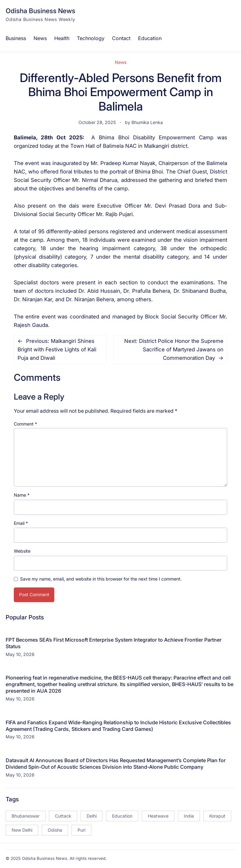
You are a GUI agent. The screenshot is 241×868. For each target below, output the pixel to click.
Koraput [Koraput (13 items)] (217, 816)
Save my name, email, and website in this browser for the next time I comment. (101, 579)
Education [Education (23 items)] (122, 816)
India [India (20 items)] (189, 816)
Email (21, 523)
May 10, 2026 (20, 654)
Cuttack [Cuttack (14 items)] (63, 816)
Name (22, 495)
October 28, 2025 (97, 122)
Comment (25, 424)
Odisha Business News (40, 11)
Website (22, 551)
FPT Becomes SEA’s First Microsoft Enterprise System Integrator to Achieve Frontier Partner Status (114, 643)
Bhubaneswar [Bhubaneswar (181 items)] (26, 816)
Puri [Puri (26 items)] (81, 830)
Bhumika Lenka (147, 122)
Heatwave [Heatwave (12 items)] (158, 816)
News (121, 62)
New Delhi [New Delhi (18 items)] (22, 830)
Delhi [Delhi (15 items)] (92, 816)
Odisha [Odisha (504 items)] (55, 830)
